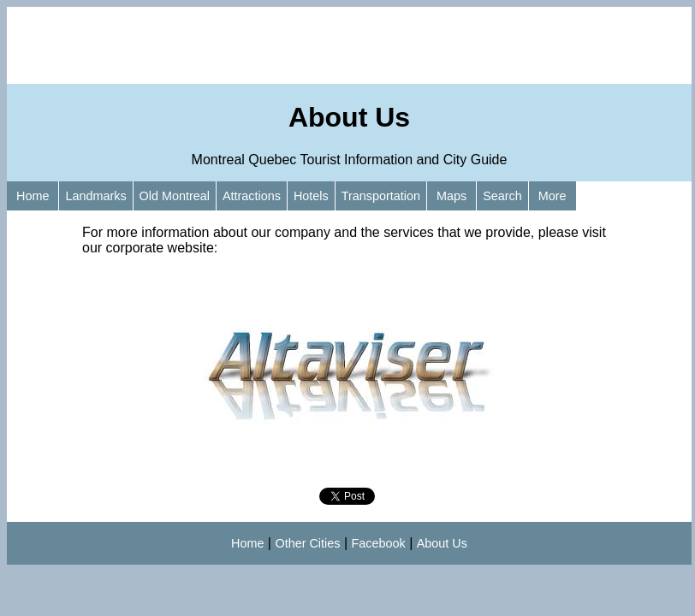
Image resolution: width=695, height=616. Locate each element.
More (552, 196)
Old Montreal (175, 196)
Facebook (379, 543)
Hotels (311, 196)
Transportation (381, 196)
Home (33, 196)
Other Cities (307, 543)
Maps (451, 196)
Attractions (252, 196)
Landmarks (95, 196)
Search (502, 196)
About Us (442, 543)
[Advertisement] (349, 45)
